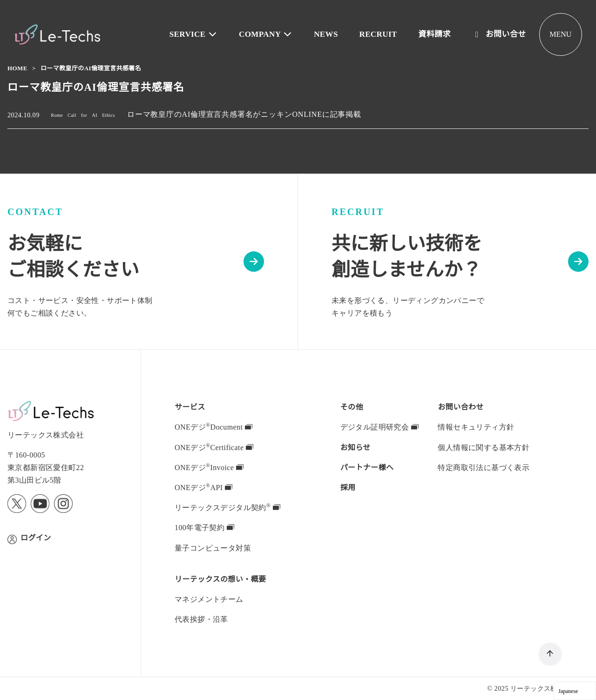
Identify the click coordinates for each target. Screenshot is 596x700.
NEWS (328, 34)
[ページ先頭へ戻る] (550, 654)
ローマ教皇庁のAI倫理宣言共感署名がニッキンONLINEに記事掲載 (249, 114)
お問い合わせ (461, 407)
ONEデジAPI (202, 487)
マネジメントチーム (209, 599)
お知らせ (356, 447)
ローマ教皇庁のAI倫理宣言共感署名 (90, 68)
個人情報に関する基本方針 (484, 447)
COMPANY (269, 34)
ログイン (36, 538)
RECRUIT (379, 34)
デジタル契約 (227, 507)
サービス (190, 407)
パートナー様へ (367, 467)
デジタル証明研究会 (379, 427)
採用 (348, 487)
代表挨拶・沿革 (201, 619)
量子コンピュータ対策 (213, 548)
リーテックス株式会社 (544, 688)
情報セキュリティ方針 (476, 427)
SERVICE (199, 34)
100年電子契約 (205, 527)
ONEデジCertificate (216, 447)
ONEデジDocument (216, 427)
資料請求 (435, 34)
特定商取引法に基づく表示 (484, 467)
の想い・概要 (220, 579)
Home (18, 68)
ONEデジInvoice (210, 467)
